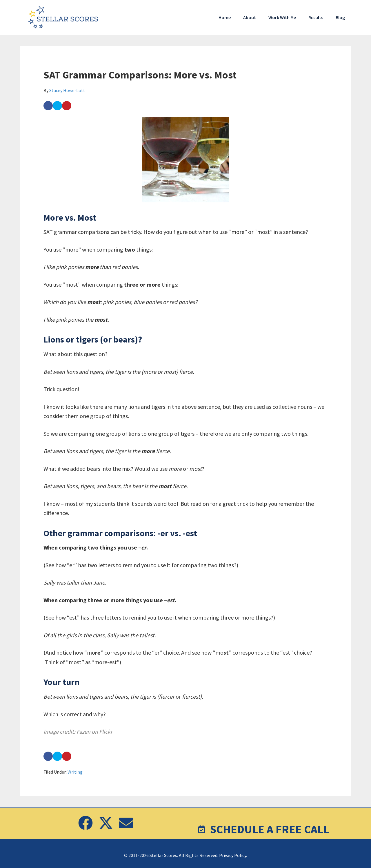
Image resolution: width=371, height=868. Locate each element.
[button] (86, 823)
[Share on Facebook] (48, 106)
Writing (75, 772)
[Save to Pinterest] (67, 106)
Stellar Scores (64, 17)
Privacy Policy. (233, 855)
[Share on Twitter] (57, 106)
